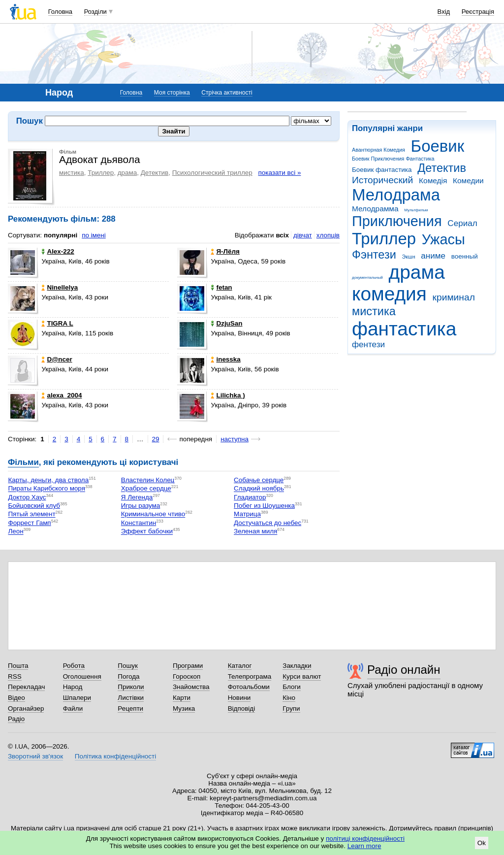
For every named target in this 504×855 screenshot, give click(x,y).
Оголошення (82, 676)
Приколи (131, 687)
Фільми (23, 462)
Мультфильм (416, 210)
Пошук (128, 666)
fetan (221, 287)
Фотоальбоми (249, 687)
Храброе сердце (146, 489)
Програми (188, 666)
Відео (16, 698)
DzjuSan (226, 323)
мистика (374, 311)
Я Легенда (137, 497)
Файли (73, 708)
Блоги (292, 687)
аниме (433, 256)
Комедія (433, 181)
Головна (60, 12)
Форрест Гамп (29, 523)
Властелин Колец (148, 480)
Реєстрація (478, 12)
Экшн (409, 257)
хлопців (328, 235)
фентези (368, 345)
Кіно (289, 698)
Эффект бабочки (147, 532)
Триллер (384, 239)
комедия (389, 294)
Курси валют (302, 676)
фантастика (404, 329)
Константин (139, 523)
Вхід (444, 12)
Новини (239, 698)
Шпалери (77, 698)
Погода (128, 676)
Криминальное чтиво (153, 514)
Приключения (397, 221)
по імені (94, 235)
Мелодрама (396, 195)
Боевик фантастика (382, 170)
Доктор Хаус (27, 497)
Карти (182, 698)
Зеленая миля (255, 532)
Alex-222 (58, 251)
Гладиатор (250, 497)
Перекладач (26, 687)
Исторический (382, 180)
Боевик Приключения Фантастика (393, 159)
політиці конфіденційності (365, 839)
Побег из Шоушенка (264, 506)
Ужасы (443, 239)
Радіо (16, 719)
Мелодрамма (375, 209)
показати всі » (279, 173)
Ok (482, 843)
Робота (74, 666)
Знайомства (191, 687)
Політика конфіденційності (115, 756)
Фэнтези (374, 255)
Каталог (240, 666)
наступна (235, 439)
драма (417, 272)
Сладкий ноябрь (259, 489)
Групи (291, 708)
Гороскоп (187, 676)
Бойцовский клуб (34, 506)
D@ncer (57, 359)
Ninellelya (60, 287)
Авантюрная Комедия (378, 150)
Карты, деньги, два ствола (48, 480)
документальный (367, 278)
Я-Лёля (225, 251)
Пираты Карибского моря (47, 489)
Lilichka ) (228, 395)
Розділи (95, 12)
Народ (73, 687)
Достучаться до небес (268, 523)
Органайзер (26, 708)
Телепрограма (250, 676)
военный (465, 256)
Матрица (247, 514)
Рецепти (130, 708)
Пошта (18, 666)
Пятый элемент (31, 514)
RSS (15, 676)
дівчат (303, 235)
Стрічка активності (227, 93)
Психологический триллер (212, 173)
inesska (225, 359)
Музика (184, 708)
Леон (16, 532)
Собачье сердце (259, 480)
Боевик (438, 146)
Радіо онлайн (404, 670)
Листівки (131, 698)
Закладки (297, 666)
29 (156, 439)
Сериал (462, 223)
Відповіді (242, 708)
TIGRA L (57, 323)
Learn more (364, 846)
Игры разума (141, 506)
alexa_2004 (62, 395)
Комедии (468, 181)
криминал (454, 297)
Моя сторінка (172, 93)
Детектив (442, 168)
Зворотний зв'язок (35, 756)
